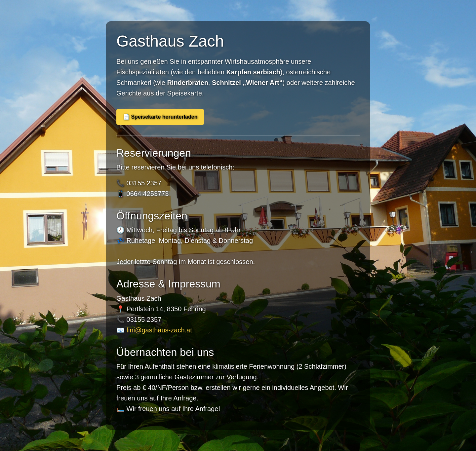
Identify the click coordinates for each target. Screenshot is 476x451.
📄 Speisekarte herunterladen (160, 117)
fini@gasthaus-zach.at (159, 330)
